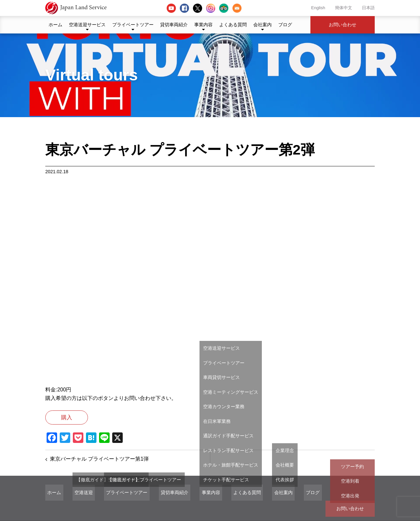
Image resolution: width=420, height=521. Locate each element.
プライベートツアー (133, 25)
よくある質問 (233, 25)
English (318, 8)
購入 (75, 419)
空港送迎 (77, 497)
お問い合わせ (343, 25)
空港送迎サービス (87, 25)
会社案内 (262, 25)
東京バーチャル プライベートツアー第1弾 (100, 462)
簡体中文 (344, 8)
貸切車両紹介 (174, 25)
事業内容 (203, 25)
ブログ (285, 25)
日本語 (368, 8)
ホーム (55, 25)
